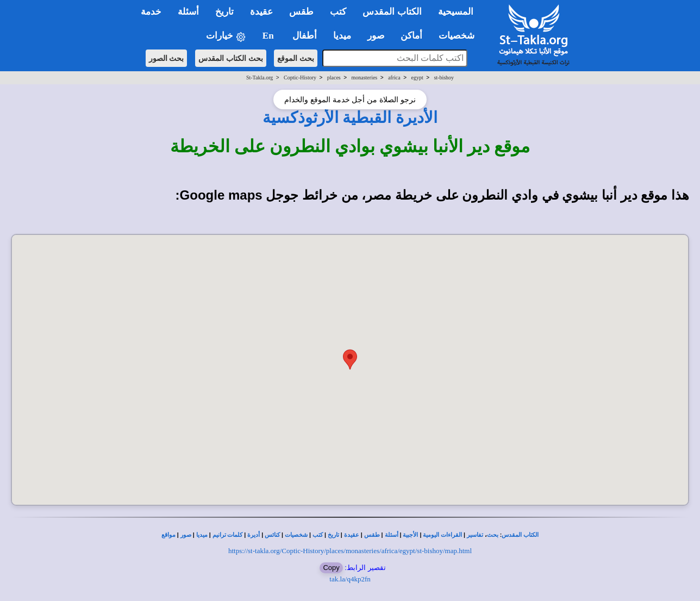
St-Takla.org (260, 78)
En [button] (269, 36)
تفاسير (475, 535)
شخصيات (296, 535)
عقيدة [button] (261, 12)
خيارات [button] (226, 36)
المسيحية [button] (456, 12)
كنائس (272, 535)
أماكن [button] (411, 36)
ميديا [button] (342, 36)
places (334, 78)
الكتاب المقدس (520, 535)
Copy (331, 568)
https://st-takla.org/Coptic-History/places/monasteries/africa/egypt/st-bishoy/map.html (350, 551)
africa (394, 78)
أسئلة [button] (188, 12)
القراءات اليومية (442, 535)
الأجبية (410, 535)
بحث (493, 535)
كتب (318, 535)
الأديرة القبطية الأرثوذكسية (350, 117)
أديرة (254, 535)
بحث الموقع (296, 58)
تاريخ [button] (224, 12)
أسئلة (392, 535)
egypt (417, 78)
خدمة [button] (151, 12)
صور (186, 535)
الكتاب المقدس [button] (392, 12)
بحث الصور (167, 58)
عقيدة (352, 535)
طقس (372, 535)
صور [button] (376, 36)
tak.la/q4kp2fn (350, 579)
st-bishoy (444, 78)
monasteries (364, 78)
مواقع (168, 535)
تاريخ (333, 535)
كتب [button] (338, 12)
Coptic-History (300, 78)
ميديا (202, 535)
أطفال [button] (305, 36)
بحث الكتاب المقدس (231, 58)
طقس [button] (301, 12)
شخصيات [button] (460, 36)
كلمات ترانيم (228, 535)
